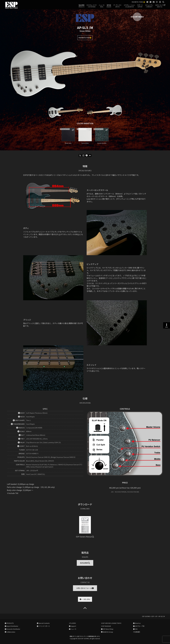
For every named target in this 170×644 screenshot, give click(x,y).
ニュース (102, 6)
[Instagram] (83, 156)
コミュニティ (149, 6)
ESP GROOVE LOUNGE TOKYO (112, 623)
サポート (140, 6)
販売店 (109, 6)
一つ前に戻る (85, 599)
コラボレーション (129, 6)
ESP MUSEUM (107, 626)
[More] (90, 156)
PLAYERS (73, 623)
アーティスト (117, 6)
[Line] (87, 156)
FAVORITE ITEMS (138, 2)
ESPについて (160, 6)
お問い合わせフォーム (85, 588)
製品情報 (81, 6)
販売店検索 (85, 563)
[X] (80, 156)
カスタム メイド (92, 6)
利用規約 (137, 632)
